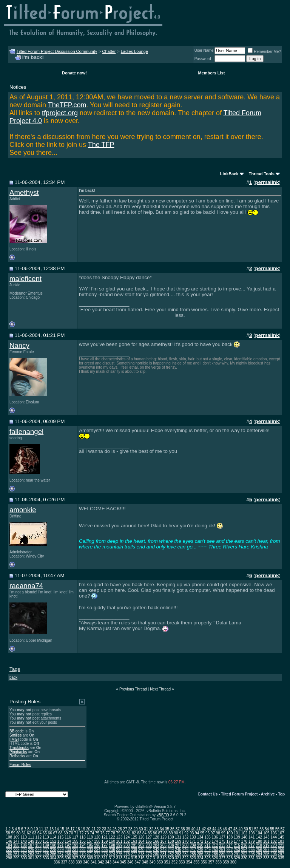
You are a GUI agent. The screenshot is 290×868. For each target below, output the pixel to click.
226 (38, 850)
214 (230, 846)
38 (183, 829)
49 (241, 829)
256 (259, 850)
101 (237, 833)
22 (99, 829)
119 (90, 837)
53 (261, 829)
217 (252, 846)
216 (244, 846)
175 (222, 841)
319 (163, 858)
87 (160, 833)
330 (244, 858)
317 (149, 858)
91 (181, 833)
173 (207, 841)
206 (171, 846)
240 (141, 850)
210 (200, 846)
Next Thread (160, 689)
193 (75, 846)
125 (134, 837)
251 (222, 850)
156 (83, 841)
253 (237, 850)
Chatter (109, 51)
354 (189, 862)
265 (46, 854)
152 (53, 841)
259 (281, 850)
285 (193, 854)
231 (75, 850)
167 (163, 841)
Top (281, 794)
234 (97, 850)
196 (97, 846)
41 (198, 829)
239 (134, 850)
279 (149, 854)
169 (178, 841)
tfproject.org (60, 113)
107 (281, 833)
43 (209, 829)
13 (52, 829)
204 (156, 846)
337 (64, 862)
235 (105, 850)
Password (203, 59)
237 (120, 850)
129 (163, 837)
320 (171, 858)
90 (176, 833)
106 (274, 833)
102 (244, 833)
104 (259, 833)
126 (141, 837)
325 (207, 858)
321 (178, 858)
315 (134, 858)
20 (88, 829)
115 (61, 837)
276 (127, 854)
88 (166, 833)
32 (151, 829)
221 (281, 846)
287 (207, 854)
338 (72, 862)
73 (87, 833)
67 (55, 833)
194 (83, 846)
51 (251, 829)
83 (139, 833)
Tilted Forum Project (239, 794)
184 (9, 846)
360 (233, 862)
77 (108, 833)
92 (186, 833)
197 (105, 846)
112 (38, 837)
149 (31, 841)
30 (141, 829)
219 (266, 846)
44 (214, 829)
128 (156, 837)
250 (215, 850)
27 (125, 829)
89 (171, 833)
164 (141, 841)
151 (46, 841)
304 (53, 858)
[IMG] (14, 739)
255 (252, 850)
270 (83, 854)
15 (62, 829)
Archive (268, 794)
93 (192, 833)
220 (274, 846)
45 (220, 829)
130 (171, 837)
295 (266, 854)
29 (135, 829)
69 (66, 833)
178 (244, 841)
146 (9, 841)
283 (178, 854)
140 (244, 837)
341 (93, 862)
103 (252, 833)
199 (120, 846)
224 (24, 850)
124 (127, 837)
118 (83, 837)
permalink (267, 182)
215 (237, 846)
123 (120, 837)
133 (193, 837)
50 (246, 829)
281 (163, 854)
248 (200, 850)
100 (230, 833)
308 (83, 858)
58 (8, 833)
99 (223, 833)
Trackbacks (19, 748)
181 (266, 841)
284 (186, 854)
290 (230, 854)
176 (230, 841)
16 (67, 829)
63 (34, 833)
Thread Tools (262, 174)
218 (259, 846)
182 (274, 841)
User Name (204, 50)
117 (75, 837)
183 (281, 841)
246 (186, 850)
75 (97, 833)
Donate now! (74, 73)
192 (68, 846)
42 (204, 829)
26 (120, 829)
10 (36, 829)
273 (105, 854)
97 (213, 833)
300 (24, 858)
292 (244, 854)
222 (9, 850)
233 (90, 850)
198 (112, 846)
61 (24, 833)
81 (129, 833)
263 (31, 854)
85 (150, 833)
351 (167, 862)
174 (215, 841)
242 (156, 850)
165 (149, 841)
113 (46, 837)
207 (178, 846)
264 (38, 854)
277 (134, 854)
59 (13, 833)
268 (68, 854)
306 (68, 858)
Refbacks (17, 756)
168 (171, 841)
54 (267, 829)
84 (144, 833)
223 (16, 850)
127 (149, 837)
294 (259, 854)
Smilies (15, 735)
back (13, 677)
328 (230, 858)
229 (61, 850)
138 (230, 837)
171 (193, 841)
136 (215, 837)
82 (134, 833)
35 (167, 829)
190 (53, 846)
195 (90, 846)
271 (90, 854)
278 (141, 854)
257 (266, 850)
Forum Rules (20, 765)
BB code (17, 731)
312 (112, 858)
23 (104, 829)
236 (112, 850)
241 (149, 850)
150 (38, 841)
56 (277, 829)
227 (46, 850)
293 (252, 854)
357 (211, 862)
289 (222, 854)
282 (171, 854)
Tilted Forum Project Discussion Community (57, 51)
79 (118, 833)
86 (155, 833)
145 (281, 837)
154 (68, 841)
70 (71, 833)
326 (215, 858)
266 (53, 854)
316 (141, 858)
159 (105, 841)
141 (252, 837)
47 (230, 829)
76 (103, 833)
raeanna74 (26, 586)
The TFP (101, 145)
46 (225, 829)
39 (188, 829)
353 (182, 862)
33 (157, 829)
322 (186, 858)
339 (79, 862)
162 (127, 841)
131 (178, 837)
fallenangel (26, 432)
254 (244, 850)
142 (259, 837)
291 (237, 854)
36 (172, 829)
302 (38, 858)
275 (120, 854)
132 (186, 837)
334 (274, 858)
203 (149, 846)
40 (193, 829)
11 (41, 829)
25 (115, 829)
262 (24, 854)
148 (24, 841)
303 (46, 858)
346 (130, 862)
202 (141, 846)
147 (16, 841)
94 (197, 833)
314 (127, 858)
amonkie (23, 510)
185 (16, 846)
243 (163, 850)
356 (204, 862)
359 (226, 862)
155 (75, 841)
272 (97, 854)
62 (29, 833)
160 (112, 841)
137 (222, 837)
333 (266, 858)
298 (9, 858)
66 (50, 833)
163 (134, 841)
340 (86, 862)
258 (274, 850)
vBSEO (163, 815)
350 (160, 862)
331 (252, 858)
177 (237, 841)
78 (113, 833)
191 (61, 846)
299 (16, 858)
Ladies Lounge (134, 51)
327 (222, 858)
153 (61, 841)
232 (83, 850)
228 (53, 850)
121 (105, 837)
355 (197, 862)
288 (215, 854)
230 (68, 850)
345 (123, 862)
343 (108, 862)
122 (112, 837)
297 (281, 854)
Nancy (19, 345)
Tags (15, 669)
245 (178, 850)
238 (127, 850)
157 (90, 841)
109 (16, 837)
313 (120, 858)
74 (92, 833)
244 (171, 850)
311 (105, 858)
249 (207, 850)
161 (120, 841)
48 (235, 829)
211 (207, 846)
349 (152, 862)
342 (101, 862)
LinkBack (229, 174)
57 (283, 829)
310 (97, 858)
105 (266, 833)
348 (145, 862)
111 (31, 837)
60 (18, 833)
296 (274, 854)
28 (130, 829)
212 (215, 846)
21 (93, 829)
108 (9, 837)
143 (266, 837)
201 (134, 846)
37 (178, 829)
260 (9, 854)
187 (31, 846)
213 (222, 846)
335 (281, 858)
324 (200, 858)
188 (38, 846)
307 (75, 858)
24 (109, 829)
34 (162, 829)
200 (127, 846)
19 (83, 829)
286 (200, 854)
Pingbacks (18, 752)
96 (207, 833)
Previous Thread (133, 689)
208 (186, 846)
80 (123, 833)
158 (97, 841)
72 (81, 833)
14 (57, 829)
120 (97, 837)
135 (207, 837)
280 (156, 854)
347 (138, 862)
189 (46, 846)
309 (90, 858)
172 (200, 841)
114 (53, 837)
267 (61, 854)
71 (76, 833)
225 (31, 850)
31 (146, 829)
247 (193, 850)
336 (57, 862)
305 (61, 858)
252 (230, 850)
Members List (211, 73)
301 (31, 858)
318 (156, 858)
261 (16, 854)
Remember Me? (264, 52)
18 (78, 829)
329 (237, 858)
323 (193, 858)
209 (193, 846)
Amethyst (24, 192)
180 (259, 841)
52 (256, 829)
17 (73, 829)
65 (45, 833)
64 (39, 833)
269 (75, 854)
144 (274, 837)
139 (237, 837)
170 (186, 841)
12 (46, 829)
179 (252, 841)
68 (61, 833)
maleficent (25, 279)
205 (163, 846)
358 (218, 862)
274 (112, 854)
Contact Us (208, 794)
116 (68, 837)
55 (272, 829)
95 (202, 833)
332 (259, 858)
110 (24, 837)
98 (218, 833)
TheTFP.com (67, 105)
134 (200, 837)
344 (116, 862)
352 (175, 862)
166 (156, 841)
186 (24, 846)
